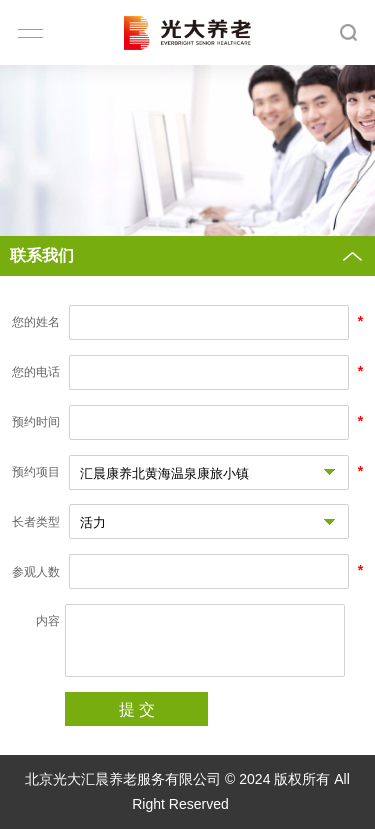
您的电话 (36, 372)
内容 (48, 621)
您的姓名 (36, 322)
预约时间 (36, 422)
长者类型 (36, 522)
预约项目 (36, 472)
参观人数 (36, 572)
